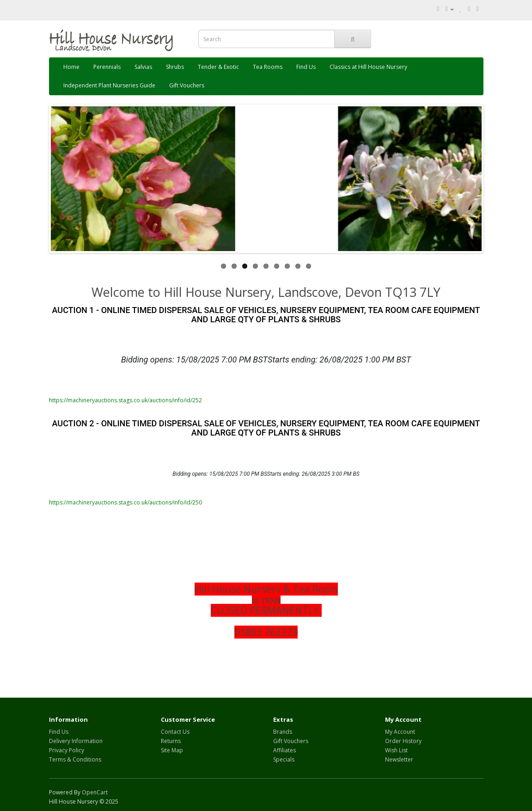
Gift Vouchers (187, 85)
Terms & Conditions (75, 759)
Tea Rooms (268, 67)
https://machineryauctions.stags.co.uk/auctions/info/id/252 (125, 400)
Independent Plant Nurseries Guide (109, 85)
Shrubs (175, 67)
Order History (403, 741)
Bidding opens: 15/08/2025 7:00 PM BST (194, 359)
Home (71, 67)
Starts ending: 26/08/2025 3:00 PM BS (313, 474)
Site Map (172, 750)
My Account (400, 732)
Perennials (107, 67)
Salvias (143, 67)
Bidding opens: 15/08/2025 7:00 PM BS (220, 474)
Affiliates (284, 750)
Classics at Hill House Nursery (368, 67)
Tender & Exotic (218, 67)
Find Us (306, 67)
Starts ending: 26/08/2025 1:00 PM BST (339, 359)
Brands (283, 732)
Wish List (396, 750)
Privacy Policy (67, 750)
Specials (284, 759)
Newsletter (399, 759)
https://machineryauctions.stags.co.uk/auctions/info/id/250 (125, 502)
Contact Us (175, 732)
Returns (171, 741)
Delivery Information (76, 741)
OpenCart (95, 792)
